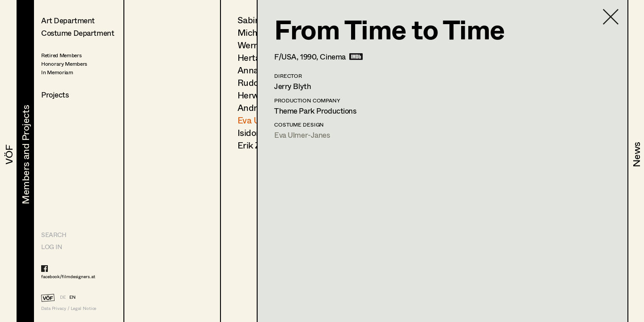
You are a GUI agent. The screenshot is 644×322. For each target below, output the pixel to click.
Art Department (68, 20)
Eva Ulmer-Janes (302, 135)
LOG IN (51, 247)
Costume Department (78, 33)
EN (72, 297)
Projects (55, 95)
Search (54, 235)
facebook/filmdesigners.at (68, 276)
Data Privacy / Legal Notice (69, 308)
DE (63, 297)
